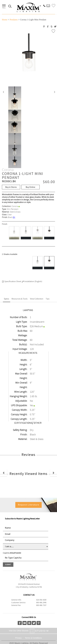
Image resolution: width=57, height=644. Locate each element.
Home (5, 20)
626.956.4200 (41, 600)
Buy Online (30, 187)
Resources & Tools (20, 299)
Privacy (18, 638)
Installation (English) (32, 282)
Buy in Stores (11, 187)
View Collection (37, 299)
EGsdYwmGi (16, 553)
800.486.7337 (41, 605)
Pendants (14, 20)
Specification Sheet (12, 282)
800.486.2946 (41, 603)
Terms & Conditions (33, 638)
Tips (48, 299)
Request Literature (29, 505)
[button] (3, 92)
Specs (6, 299)
